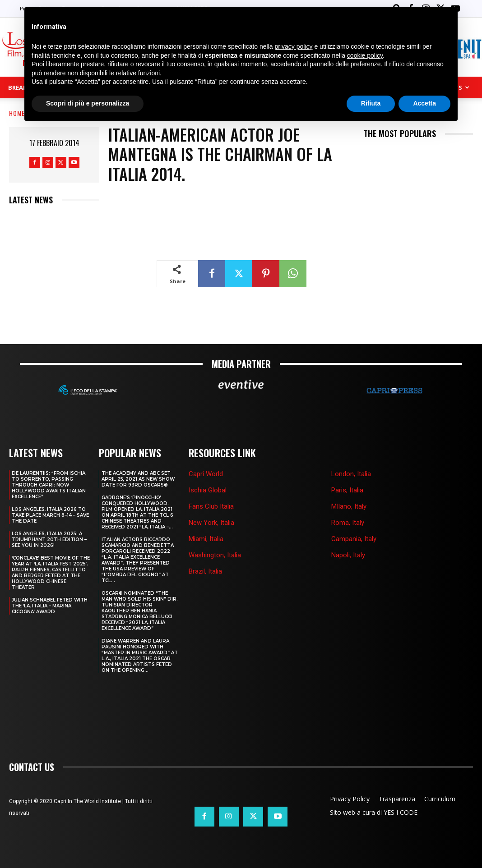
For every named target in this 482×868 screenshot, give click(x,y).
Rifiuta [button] (371, 103)
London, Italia (351, 472)
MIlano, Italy (349, 505)
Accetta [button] (424, 103)
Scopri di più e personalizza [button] (88, 103)
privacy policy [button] (294, 46)
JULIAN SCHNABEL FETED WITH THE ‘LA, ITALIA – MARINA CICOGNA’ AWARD (50, 604)
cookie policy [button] (365, 55)
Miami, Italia (206, 537)
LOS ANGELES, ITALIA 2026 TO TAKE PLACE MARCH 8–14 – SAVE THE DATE (50, 513)
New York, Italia (211, 521)
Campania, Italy (354, 537)
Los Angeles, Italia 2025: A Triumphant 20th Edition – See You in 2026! (49, 538)
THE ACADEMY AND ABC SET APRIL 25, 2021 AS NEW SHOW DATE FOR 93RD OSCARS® (138, 477)
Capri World (206, 472)
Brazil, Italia (205, 569)
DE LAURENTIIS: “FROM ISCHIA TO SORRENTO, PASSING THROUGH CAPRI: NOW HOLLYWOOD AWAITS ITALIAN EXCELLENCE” (49, 483)
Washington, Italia (215, 553)
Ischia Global (208, 488)
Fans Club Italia (211, 505)
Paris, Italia (347, 488)
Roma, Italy (348, 521)
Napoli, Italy (348, 553)
